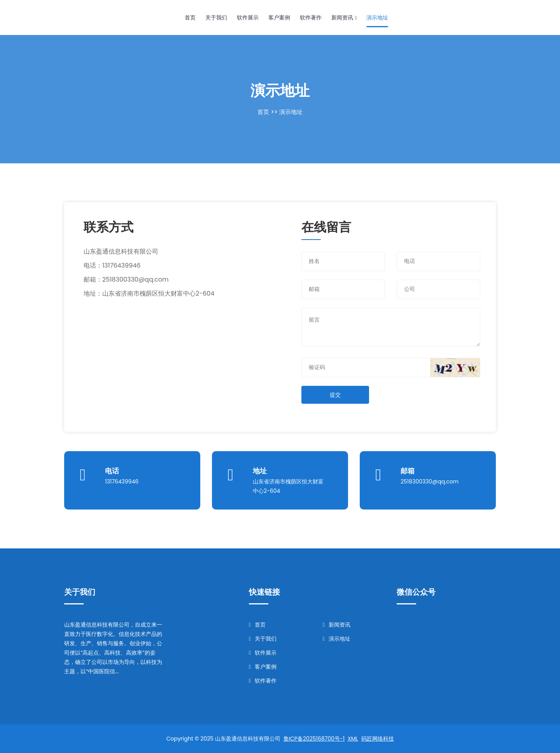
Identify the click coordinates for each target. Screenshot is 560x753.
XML (353, 739)
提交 (335, 395)
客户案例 (279, 18)
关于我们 (216, 18)
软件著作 (311, 18)
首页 (190, 18)
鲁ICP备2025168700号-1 (314, 739)
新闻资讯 (344, 18)
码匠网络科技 (378, 739)
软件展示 (248, 18)
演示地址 (377, 18)
